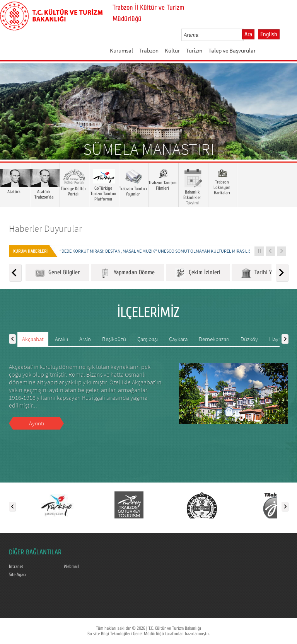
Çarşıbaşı (148, 339)
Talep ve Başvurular (232, 50)
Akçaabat (33, 339)
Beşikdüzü (114, 339)
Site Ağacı (18, 574)
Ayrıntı (37, 423)
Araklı (61, 339)
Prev (14, 123)
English (269, 34)
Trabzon (149, 50)
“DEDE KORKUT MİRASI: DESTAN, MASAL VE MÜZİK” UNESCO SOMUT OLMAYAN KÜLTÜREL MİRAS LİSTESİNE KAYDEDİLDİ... (176, 251)
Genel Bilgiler (57, 273)
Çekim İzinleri (198, 273)
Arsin (85, 339)
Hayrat (277, 339)
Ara (248, 34)
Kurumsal (121, 50)
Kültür (172, 50)
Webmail (71, 566)
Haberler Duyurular (45, 229)
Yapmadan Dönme (127, 273)
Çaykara (178, 339)
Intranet (16, 566)
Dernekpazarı (214, 339)
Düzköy (249, 339)
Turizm (194, 50)
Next (283, 123)
